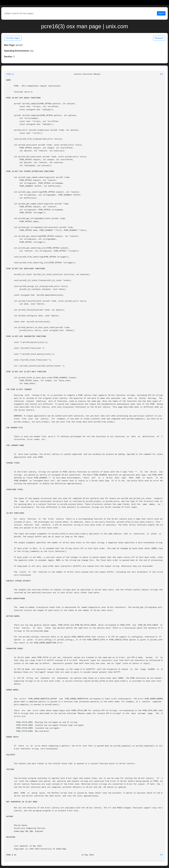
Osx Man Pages (13, 38)
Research (159, 38)
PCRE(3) (10, 74)
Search (161, 13)
